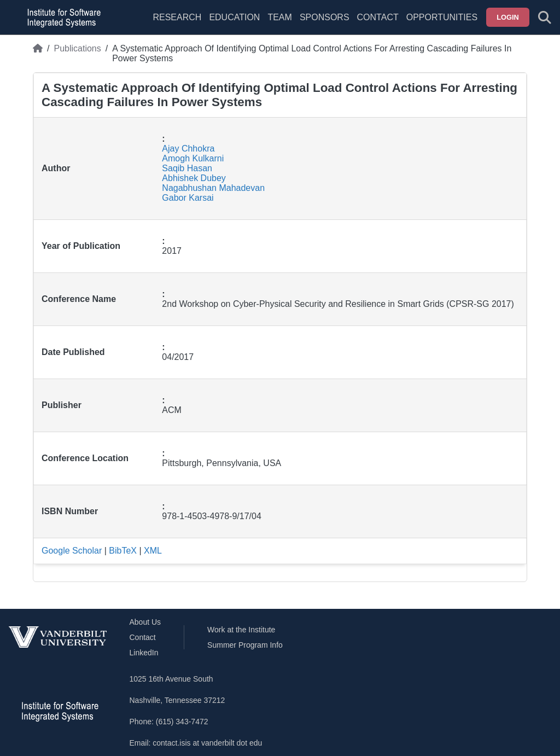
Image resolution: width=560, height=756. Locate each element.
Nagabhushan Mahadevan (213, 188)
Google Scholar (72, 551)
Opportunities (442, 17)
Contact (378, 17)
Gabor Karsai (188, 198)
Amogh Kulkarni (193, 158)
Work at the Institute (241, 630)
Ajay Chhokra (188, 149)
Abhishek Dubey (194, 178)
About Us (145, 622)
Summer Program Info (245, 645)
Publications (77, 48)
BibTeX (123, 551)
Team (279, 17)
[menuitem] (279, 24)
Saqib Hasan (187, 168)
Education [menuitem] (234, 17)
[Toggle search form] (545, 18)
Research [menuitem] (177, 17)
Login (508, 17)
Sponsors (325, 17)
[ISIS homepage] (61, 18)
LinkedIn (144, 653)
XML (153, 551)
